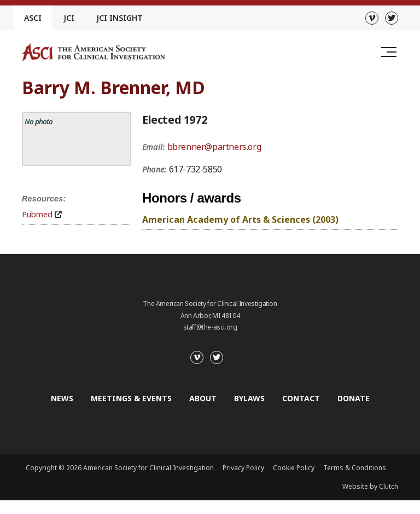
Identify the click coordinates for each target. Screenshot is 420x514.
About (203, 398)
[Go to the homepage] (94, 52)
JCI (69, 18)
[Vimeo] (372, 18)
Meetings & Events (131, 398)
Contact (301, 398)
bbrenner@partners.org (214, 147)
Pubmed (37, 214)
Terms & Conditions (355, 468)
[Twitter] (392, 18)
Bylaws (249, 398)
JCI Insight (119, 18)
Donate (354, 398)
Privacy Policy (243, 468)
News (62, 398)
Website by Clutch (370, 486)
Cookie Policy (294, 468)
